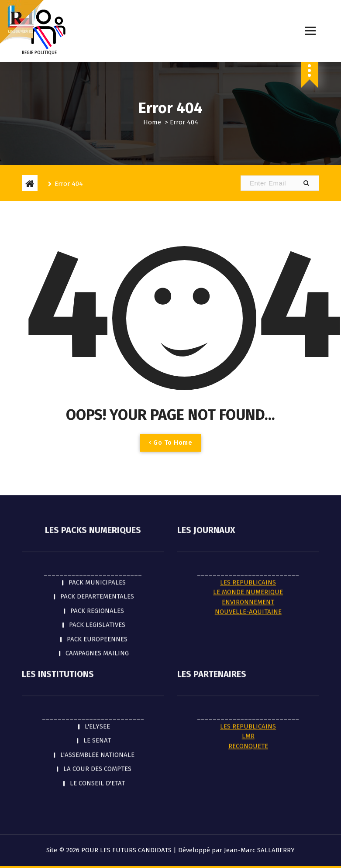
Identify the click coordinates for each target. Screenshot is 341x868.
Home (152, 122)
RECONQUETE (248, 580)
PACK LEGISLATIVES (97, 459)
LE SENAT (97, 574)
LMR (248, 570)
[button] (306, 183)
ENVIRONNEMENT (248, 436)
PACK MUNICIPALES (97, 416)
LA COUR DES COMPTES (97, 603)
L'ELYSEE (97, 560)
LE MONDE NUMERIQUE (248, 426)
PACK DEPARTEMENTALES (97, 430)
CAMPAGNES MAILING (97, 487)
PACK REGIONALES (97, 444)
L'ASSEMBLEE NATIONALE (97, 589)
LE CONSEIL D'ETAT (97, 617)
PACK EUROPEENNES (97, 473)
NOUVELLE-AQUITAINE (248, 446)
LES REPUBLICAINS (248, 416)
